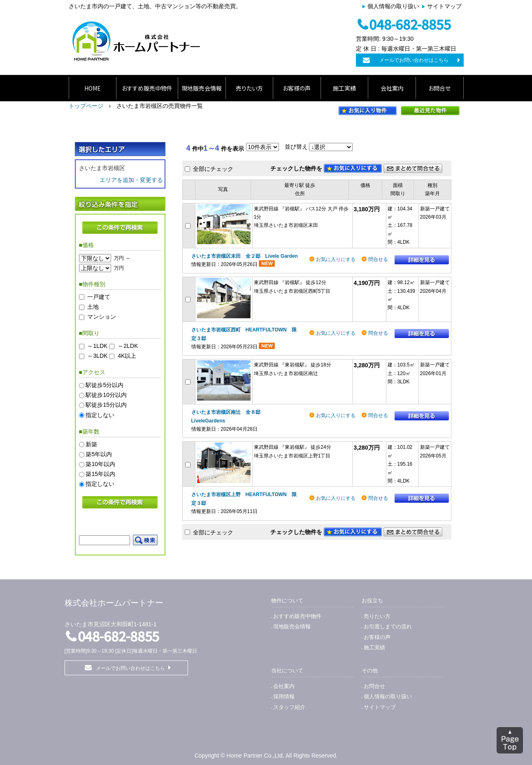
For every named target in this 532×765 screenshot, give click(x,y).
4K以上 (127, 356)
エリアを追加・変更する (131, 180)
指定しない (100, 415)
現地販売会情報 (202, 88)
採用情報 (284, 696)
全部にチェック (213, 169)
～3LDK (97, 356)
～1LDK (97, 346)
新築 (91, 444)
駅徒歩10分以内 (106, 395)
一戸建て (99, 297)
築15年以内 (100, 474)
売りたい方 (249, 88)
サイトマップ (444, 6)
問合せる (378, 259)
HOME (93, 88)
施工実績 (344, 88)
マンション (102, 317)
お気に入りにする (336, 259)
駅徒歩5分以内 (105, 385)
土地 (93, 307)
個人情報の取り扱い (393, 6)
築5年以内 (99, 454)
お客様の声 (297, 88)
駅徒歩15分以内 (106, 405)
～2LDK (128, 346)
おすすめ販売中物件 (147, 88)
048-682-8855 (410, 24)
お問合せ (439, 88)
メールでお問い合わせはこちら (414, 60)
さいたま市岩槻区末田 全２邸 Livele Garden (245, 256)
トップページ (86, 106)
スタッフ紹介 (289, 707)
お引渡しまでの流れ (388, 626)
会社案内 (392, 88)
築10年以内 (100, 464)
